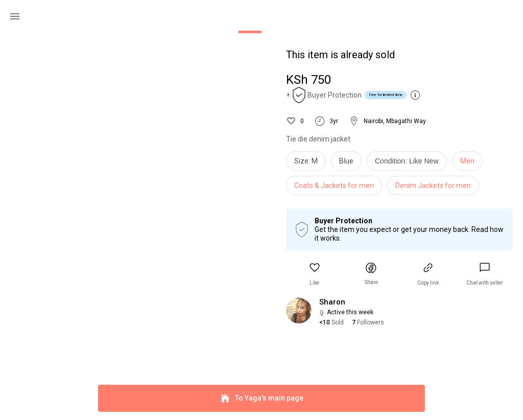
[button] (315, 274)
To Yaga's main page (261, 398)
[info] (409, 164)
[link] (485, 274)
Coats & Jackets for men (334, 185)
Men (467, 161)
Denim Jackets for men (433, 185)
